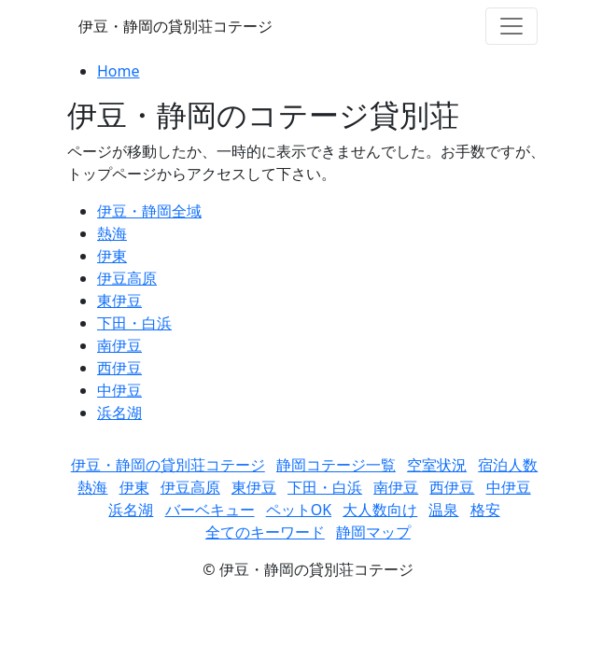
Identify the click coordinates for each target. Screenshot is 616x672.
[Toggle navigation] (511, 26)
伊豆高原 (127, 278)
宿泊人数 (508, 465)
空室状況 (437, 465)
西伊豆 (119, 368)
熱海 (112, 233)
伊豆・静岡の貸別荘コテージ (175, 26)
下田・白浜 (134, 323)
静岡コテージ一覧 (336, 465)
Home (119, 71)
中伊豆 (119, 390)
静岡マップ (373, 532)
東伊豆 (119, 301)
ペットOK (299, 510)
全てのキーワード (265, 532)
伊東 (112, 256)
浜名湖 (119, 413)
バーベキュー (210, 510)
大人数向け (380, 510)
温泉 (443, 510)
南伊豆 (119, 345)
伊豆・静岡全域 (149, 211)
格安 (485, 510)
